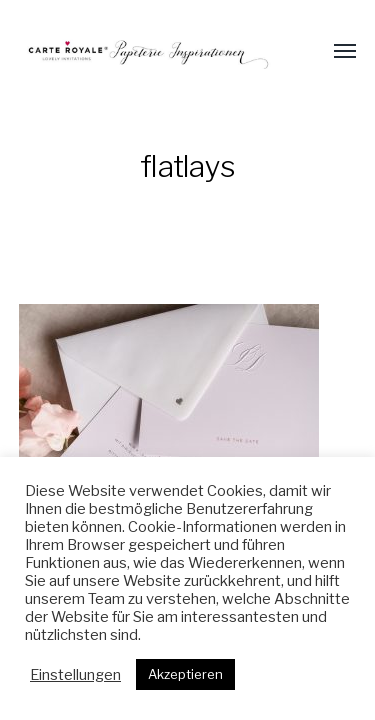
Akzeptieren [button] (185, 674)
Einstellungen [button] (75, 675)
